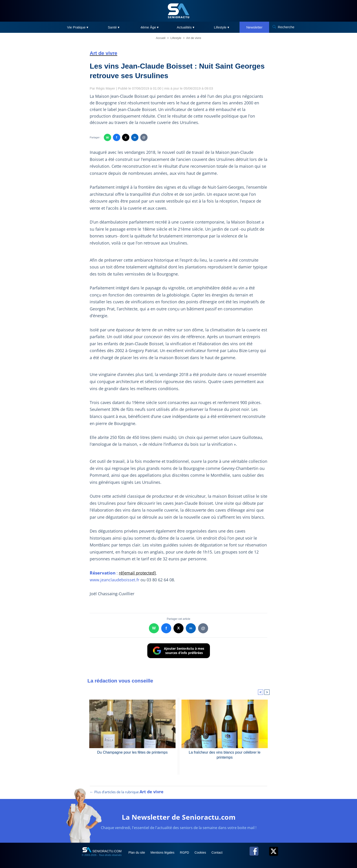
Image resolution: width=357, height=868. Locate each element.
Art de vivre (194, 38)
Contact (217, 853)
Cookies (201, 853)
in (135, 138)
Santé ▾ (114, 27)
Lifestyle (176, 38)
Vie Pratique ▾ (78, 27)
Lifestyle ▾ (222, 27)
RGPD (185, 853)
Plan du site (137, 853)
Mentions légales (163, 853)
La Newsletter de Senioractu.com (179, 817)
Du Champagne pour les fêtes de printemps (133, 752)
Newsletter (254, 27)
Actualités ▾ (186, 27)
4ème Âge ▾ (150, 27)
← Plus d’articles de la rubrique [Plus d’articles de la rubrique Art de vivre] (127, 792)
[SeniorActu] (178, 11)
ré (137, 573)
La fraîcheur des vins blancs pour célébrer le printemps (225, 755)
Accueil (161, 38)
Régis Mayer (106, 88)
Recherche (286, 27)
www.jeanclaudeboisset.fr (115, 580)
